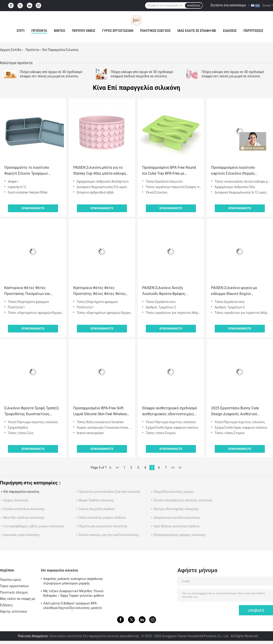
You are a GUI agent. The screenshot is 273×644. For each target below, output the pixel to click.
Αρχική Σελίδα (10, 50)
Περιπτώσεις (253, 31)
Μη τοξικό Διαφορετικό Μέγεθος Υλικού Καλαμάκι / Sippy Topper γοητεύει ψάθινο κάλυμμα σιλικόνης (74, 594)
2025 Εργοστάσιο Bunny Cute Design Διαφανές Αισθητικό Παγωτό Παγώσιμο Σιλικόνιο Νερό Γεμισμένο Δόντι (240, 411)
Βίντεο (59, 31)
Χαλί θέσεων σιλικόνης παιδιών (177, 526)
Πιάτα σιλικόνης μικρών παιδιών (102, 518)
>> (173, 468)
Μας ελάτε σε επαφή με (197, 31)
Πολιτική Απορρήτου (33, 636)
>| (180, 468)
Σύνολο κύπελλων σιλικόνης (24, 509)
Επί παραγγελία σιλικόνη (21, 492)
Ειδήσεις (230, 31)
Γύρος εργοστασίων (118, 31)
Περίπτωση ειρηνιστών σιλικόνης (103, 526)
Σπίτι (21, 31)
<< (117, 468)
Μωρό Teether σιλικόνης (96, 500)
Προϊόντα (39, 31)
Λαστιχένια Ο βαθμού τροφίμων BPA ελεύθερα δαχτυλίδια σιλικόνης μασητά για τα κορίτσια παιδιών (72, 606)
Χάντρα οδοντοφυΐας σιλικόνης (176, 509)
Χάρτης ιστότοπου (14, 611)
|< (110, 468)
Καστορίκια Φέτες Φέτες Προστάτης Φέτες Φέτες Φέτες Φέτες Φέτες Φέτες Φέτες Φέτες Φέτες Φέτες (101, 291)
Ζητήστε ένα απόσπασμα (228, 5)
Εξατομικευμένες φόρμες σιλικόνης (180, 535)
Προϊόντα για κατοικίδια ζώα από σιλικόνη (109, 492)
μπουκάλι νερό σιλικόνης (22, 535)
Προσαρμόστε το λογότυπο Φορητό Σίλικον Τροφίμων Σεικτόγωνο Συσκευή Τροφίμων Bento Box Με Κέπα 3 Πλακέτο (30, 171)
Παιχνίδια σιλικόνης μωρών (174, 492)
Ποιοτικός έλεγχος (155, 31)
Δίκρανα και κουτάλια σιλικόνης (177, 518)
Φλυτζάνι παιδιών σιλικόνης (24, 518)
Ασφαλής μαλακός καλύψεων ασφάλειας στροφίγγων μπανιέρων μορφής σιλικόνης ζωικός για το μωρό (73, 582)
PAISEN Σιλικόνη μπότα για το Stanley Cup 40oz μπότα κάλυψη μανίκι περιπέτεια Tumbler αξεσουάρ (100, 171)
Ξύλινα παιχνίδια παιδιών (97, 509)
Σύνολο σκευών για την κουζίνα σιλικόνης (109, 535)
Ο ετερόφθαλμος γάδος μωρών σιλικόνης (34, 526)
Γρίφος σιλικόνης (16, 500)
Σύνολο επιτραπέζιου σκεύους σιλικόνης (183, 500)
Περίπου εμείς (83, 31)
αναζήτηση (194, 5)
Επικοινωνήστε (33, 208)
